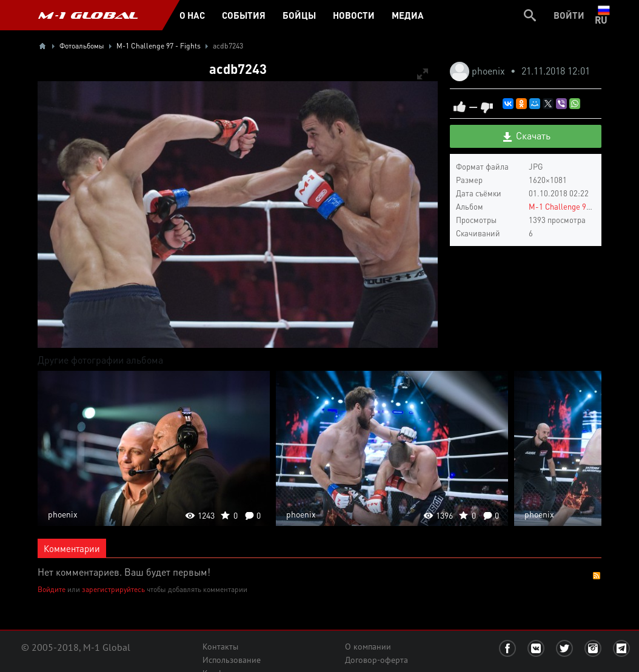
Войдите (52, 589)
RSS (597, 576)
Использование (232, 660)
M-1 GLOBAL (88, 15)
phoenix (490, 71)
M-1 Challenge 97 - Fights (574, 206)
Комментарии (72, 548)
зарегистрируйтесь (113, 589)
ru (604, 15)
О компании (368, 647)
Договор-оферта (376, 660)
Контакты (220, 647)
